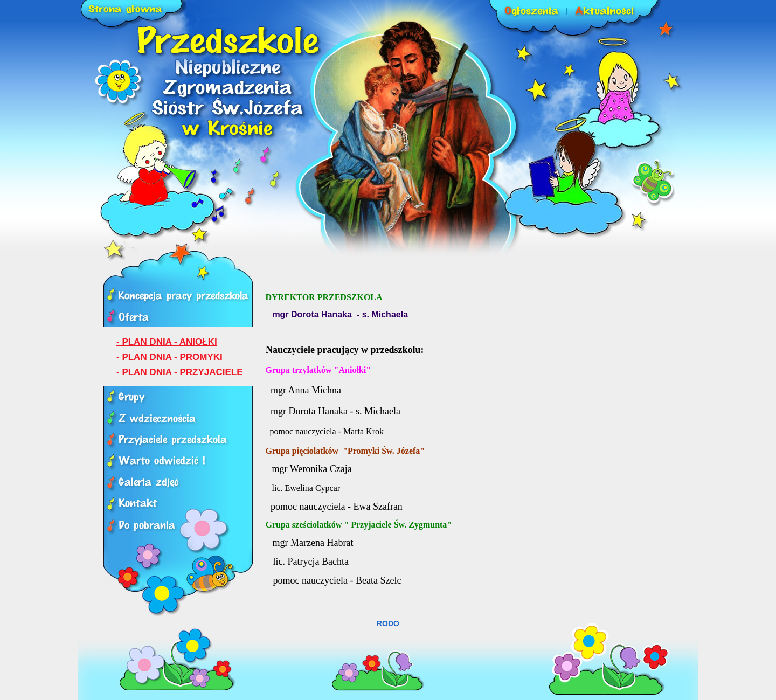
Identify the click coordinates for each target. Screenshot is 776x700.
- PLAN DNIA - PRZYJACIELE (180, 372)
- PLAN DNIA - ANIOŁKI (167, 342)
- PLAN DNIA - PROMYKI (169, 357)
